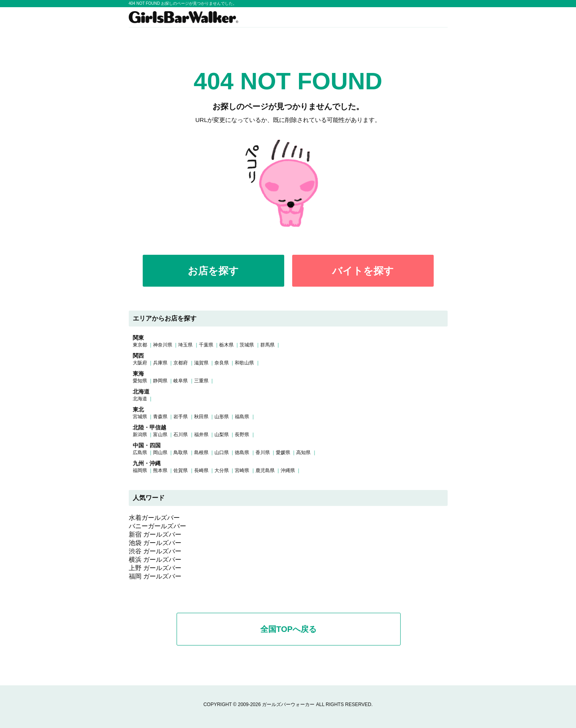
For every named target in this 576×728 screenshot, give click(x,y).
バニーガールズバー (157, 526)
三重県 (201, 381)
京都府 (181, 363)
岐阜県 (181, 381)
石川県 (181, 435)
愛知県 (140, 381)
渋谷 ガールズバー (155, 551)
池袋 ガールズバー (155, 543)
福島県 (242, 417)
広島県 (140, 453)
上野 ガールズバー (155, 568)
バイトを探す (363, 271)
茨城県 (247, 345)
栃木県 (226, 345)
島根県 (201, 453)
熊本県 (160, 470)
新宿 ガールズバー (155, 534)
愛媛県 (283, 453)
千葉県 (206, 345)
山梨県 (222, 435)
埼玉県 (185, 345)
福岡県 (140, 470)
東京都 (140, 345)
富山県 (160, 435)
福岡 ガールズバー (155, 576)
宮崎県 (242, 470)
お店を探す (213, 271)
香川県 (263, 453)
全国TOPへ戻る (288, 629)
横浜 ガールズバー (155, 560)
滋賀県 (201, 363)
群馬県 (267, 345)
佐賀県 (181, 470)
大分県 (222, 470)
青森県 (160, 417)
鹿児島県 (265, 470)
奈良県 (222, 363)
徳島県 (242, 453)
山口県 (222, 453)
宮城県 (140, 417)
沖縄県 (288, 470)
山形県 (222, 417)
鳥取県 (181, 453)
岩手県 (181, 417)
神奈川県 (163, 345)
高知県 (303, 453)
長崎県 (201, 470)
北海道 (140, 399)
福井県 (201, 435)
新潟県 (140, 435)
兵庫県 (160, 363)
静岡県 (160, 381)
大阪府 (140, 363)
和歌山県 (244, 363)
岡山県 (160, 453)
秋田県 (201, 417)
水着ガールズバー (154, 518)
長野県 (242, 435)
